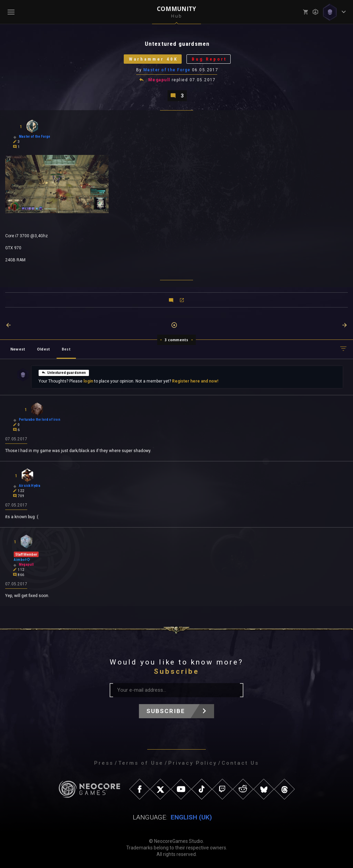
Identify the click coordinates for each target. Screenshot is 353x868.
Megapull (159, 80)
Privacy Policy (193, 763)
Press (104, 763)
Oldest (43, 349)
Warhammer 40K (153, 59)
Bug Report (209, 59)
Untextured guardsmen (64, 372)
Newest (18, 349)
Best (66, 349)
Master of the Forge (167, 70)
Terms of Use (141, 763)
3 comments (177, 340)
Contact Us (240, 763)
